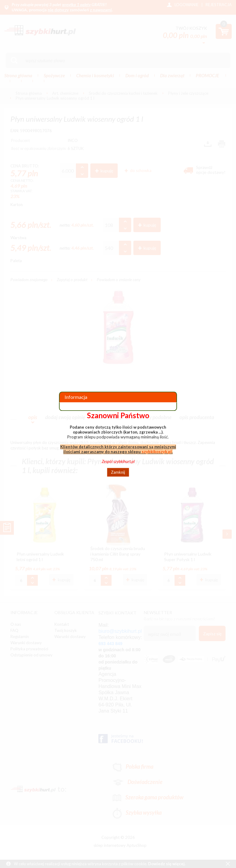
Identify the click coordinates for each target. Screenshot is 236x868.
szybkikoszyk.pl (157, 452)
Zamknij (118, 472)
